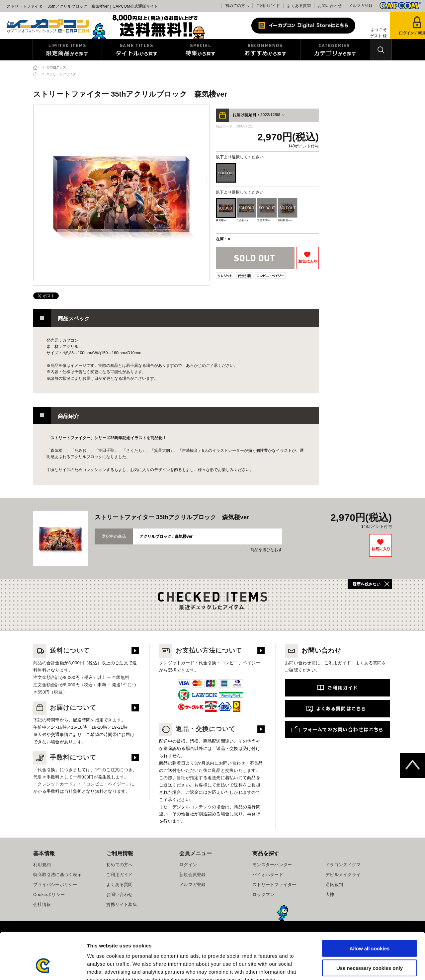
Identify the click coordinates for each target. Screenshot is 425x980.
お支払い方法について (201, 651)
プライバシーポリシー (55, 885)
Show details (348, 967)
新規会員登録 (193, 875)
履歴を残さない (367, 584)
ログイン (188, 865)
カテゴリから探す (335, 50)
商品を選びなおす (266, 550)
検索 (381, 50)
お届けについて (65, 708)
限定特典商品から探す (67, 50)
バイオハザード (268, 875)
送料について (61, 651)
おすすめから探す (265, 50)
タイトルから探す (136, 50)
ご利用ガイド (268, 6)
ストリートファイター (274, 885)
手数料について (65, 757)
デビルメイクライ (343, 875)
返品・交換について (197, 729)
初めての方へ (237, 6)
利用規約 (42, 865)
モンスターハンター (272, 865)
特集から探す (201, 50)
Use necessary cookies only (370, 928)
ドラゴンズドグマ (343, 865)
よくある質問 (299, 6)
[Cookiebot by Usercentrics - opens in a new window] (43, 967)
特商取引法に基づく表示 (57, 875)
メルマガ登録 (361, 6)
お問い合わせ (330, 6)
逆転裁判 (334, 885)
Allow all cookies (370, 908)
